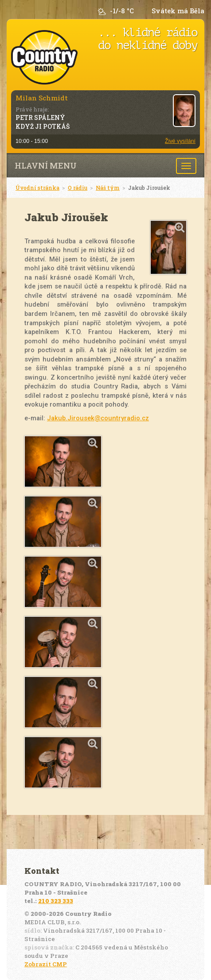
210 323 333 (56, 901)
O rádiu (78, 188)
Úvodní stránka (37, 188)
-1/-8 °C (122, 11)
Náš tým (108, 188)
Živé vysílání (180, 141)
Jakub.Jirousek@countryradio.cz (98, 418)
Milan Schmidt (42, 98)
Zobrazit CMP (46, 964)
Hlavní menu (46, 165)
